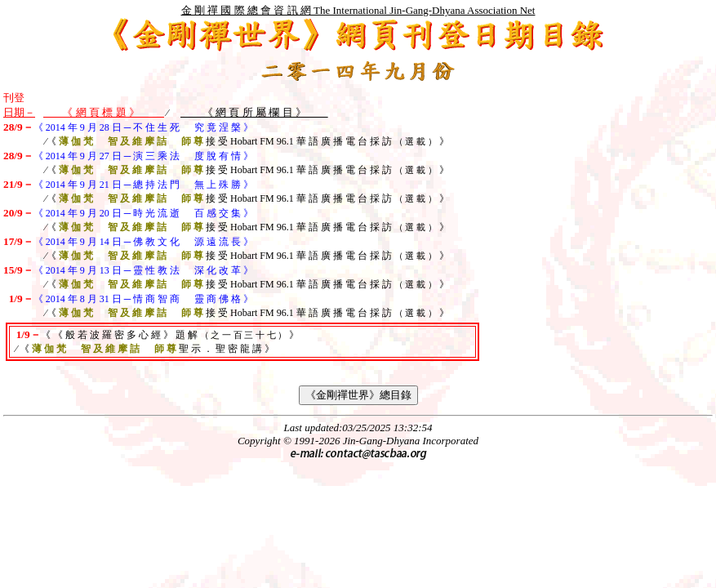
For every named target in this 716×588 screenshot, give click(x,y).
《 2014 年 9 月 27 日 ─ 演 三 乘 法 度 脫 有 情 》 (144, 156)
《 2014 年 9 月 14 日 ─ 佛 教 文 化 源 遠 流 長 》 (144, 242)
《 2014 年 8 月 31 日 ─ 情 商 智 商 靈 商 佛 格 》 (144, 299)
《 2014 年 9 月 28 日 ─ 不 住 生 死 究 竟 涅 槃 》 (144, 127)
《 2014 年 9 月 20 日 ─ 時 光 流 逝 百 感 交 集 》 (144, 213)
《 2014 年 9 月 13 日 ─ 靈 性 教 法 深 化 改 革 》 (144, 270)
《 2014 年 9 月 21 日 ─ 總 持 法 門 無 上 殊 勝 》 (144, 185)
